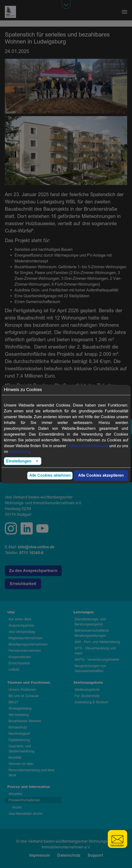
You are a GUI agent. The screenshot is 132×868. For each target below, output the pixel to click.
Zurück (11, 470)
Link (96, 461)
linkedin (27, 528)
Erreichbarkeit (23, 584)
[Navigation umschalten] (124, 12)
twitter (42, 528)
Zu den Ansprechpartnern (33, 571)
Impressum (40, 855)
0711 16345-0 (31, 553)
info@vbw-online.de (36, 547)
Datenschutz (69, 855)
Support (95, 855)
